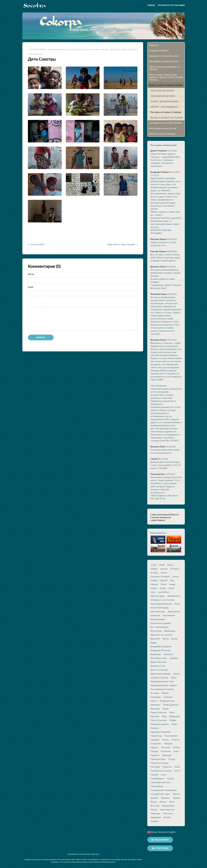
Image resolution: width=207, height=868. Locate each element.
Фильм (163, 802)
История (155, 693)
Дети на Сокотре (159, 670)
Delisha (154, 569)
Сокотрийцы (157, 786)
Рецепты (167, 767)
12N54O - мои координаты (164, 107)
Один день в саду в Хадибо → (122, 244)
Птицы (172, 759)
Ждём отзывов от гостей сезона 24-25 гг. (163, 244)
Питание (166, 747)
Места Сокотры (158, 720)
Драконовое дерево (160, 674)
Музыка (154, 728)
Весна (166, 639)
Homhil (164, 580)
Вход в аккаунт (160, 840)
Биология (155, 615)
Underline (38, 304)
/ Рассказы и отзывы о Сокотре (123, 49)
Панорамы (156, 743)
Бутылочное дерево (160, 623)
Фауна (154, 802)
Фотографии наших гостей (163, 128)
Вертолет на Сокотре (161, 635)
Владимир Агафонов (161, 646)
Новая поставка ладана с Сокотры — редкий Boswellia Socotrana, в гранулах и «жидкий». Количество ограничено (165, 160)
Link (56, 304)
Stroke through (42, 304)
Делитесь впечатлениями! (162, 134)
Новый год (156, 736)
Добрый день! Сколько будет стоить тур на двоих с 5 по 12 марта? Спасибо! (165, 465)
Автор (31, 274)
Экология (168, 813)
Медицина (175, 716)
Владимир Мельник (160, 650)
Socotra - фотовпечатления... (165, 101)
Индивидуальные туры (162, 681)
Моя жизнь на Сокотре (162, 90)
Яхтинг (167, 817)
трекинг (154, 821)
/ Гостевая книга (35, 54)
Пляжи (176, 747)
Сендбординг (157, 778)
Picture (59, 304)
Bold (31, 304)
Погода (154, 751)
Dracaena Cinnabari (160, 576)
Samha (154, 588)
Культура (155, 709)
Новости (153, 45)
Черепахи (155, 813)
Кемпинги (155, 705)
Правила (155, 755)
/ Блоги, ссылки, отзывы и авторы (93, 49)
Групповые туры (159, 658)
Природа (166, 755)
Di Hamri (175, 569)
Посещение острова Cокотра (164, 61)
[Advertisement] (60, 234)
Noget (172, 584)
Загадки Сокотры (159, 677)
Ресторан (155, 767)
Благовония (169, 615)
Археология (174, 611)
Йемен (165, 693)
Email (31, 287)
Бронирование (158, 619)
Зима (174, 677)
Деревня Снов (158, 666)
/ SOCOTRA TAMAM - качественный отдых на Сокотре (52, 49)
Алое (177, 604)
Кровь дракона (171, 705)
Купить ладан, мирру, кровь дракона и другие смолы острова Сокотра (166, 77)
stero (153, 592)
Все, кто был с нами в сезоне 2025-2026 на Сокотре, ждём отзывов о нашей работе (165, 257)
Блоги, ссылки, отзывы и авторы (166, 85)
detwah (164, 569)
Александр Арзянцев (161, 604)
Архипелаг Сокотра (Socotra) (164, 56)
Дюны (177, 674)
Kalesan (154, 584)
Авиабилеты (174, 596)
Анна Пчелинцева (159, 608)
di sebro (154, 573)
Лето (172, 712)
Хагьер (154, 809)
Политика (166, 751)
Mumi (164, 584)
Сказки (171, 778)
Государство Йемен (159, 50)
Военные (168, 654)
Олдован (155, 740)
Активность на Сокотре (162, 600)
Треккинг (166, 798)
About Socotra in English (161, 832)
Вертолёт (155, 639)
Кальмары (156, 697)
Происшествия (158, 759)
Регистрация (160, 848)
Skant (171, 588)
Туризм (176, 798)
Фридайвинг (168, 806)
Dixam (164, 573)
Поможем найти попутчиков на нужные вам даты (165, 451)
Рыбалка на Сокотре (161, 771)
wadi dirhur (164, 592)
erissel (175, 576)
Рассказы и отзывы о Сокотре (166, 112)
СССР (177, 771)
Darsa (170, 565)
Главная (151, 5)
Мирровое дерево (160, 724)
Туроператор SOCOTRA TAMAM (171, 5)
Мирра (173, 720)
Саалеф (154, 775)
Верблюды (170, 631)
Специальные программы (164, 790)
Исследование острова (162, 689)
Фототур (155, 806)
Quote (48, 304)
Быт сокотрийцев (159, 627)
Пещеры (168, 743)
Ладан (166, 709)
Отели (165, 740)
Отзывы (176, 740)
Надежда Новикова (160, 732)
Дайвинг (174, 658)
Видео (154, 643)
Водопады (156, 654)
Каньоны (168, 697)
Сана (163, 775)
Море (174, 724)
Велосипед (156, 631)
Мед (164, 716)
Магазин (155, 716)
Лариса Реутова (158, 712)
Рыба (177, 767)
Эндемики (156, 817)
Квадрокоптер (167, 701)
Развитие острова (159, 763)
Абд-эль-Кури (158, 596)
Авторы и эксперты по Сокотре (166, 117)
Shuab (163, 588)
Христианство (167, 809)
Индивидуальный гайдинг (164, 685)
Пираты (154, 747)
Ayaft (162, 565)
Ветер (174, 639)
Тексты (176, 794)
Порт (176, 751)
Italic (35, 304)
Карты (154, 701)
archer (153, 565)
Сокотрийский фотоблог (163, 96)
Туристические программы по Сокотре (164, 68)
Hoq (172, 580)
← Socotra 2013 (36, 244)
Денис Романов (158, 662)
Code (52, 304)
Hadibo (154, 580)
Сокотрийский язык (160, 782)
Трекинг (154, 798)
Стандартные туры (160, 794)
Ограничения (171, 736)
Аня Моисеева (158, 611)
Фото (172, 802)
